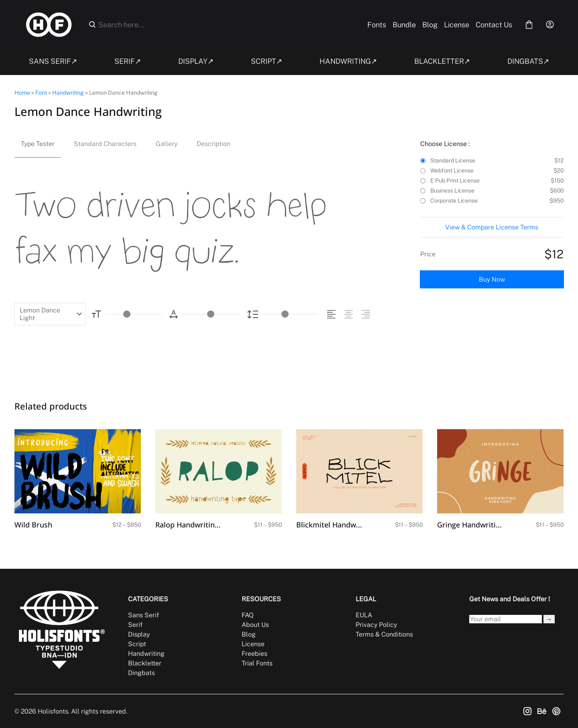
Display (139, 634)
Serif (135, 625)
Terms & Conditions (384, 634)
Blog (430, 25)
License (457, 25)
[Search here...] (227, 25)
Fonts (377, 25)
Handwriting (68, 93)
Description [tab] (214, 144)
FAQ (248, 615)
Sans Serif (143, 615)
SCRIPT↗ (267, 61)
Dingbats (141, 673)
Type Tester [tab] (38, 144)
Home (22, 93)
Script (137, 644)
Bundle (404, 25)
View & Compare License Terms (492, 227)
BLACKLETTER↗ (442, 61)
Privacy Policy (376, 625)
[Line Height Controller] (290, 314)
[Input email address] (506, 619)
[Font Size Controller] (134, 314)
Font (41, 93)
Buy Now (492, 279)
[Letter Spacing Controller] (211, 314)
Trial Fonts (257, 663)
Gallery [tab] (167, 144)
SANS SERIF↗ (53, 61)
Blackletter (145, 663)
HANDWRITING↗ (348, 61)
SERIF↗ (128, 61)
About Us (255, 625)
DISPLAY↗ (196, 61)
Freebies (254, 654)
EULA (364, 615)
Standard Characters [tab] (105, 144)
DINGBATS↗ (528, 61)
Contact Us (494, 25)
